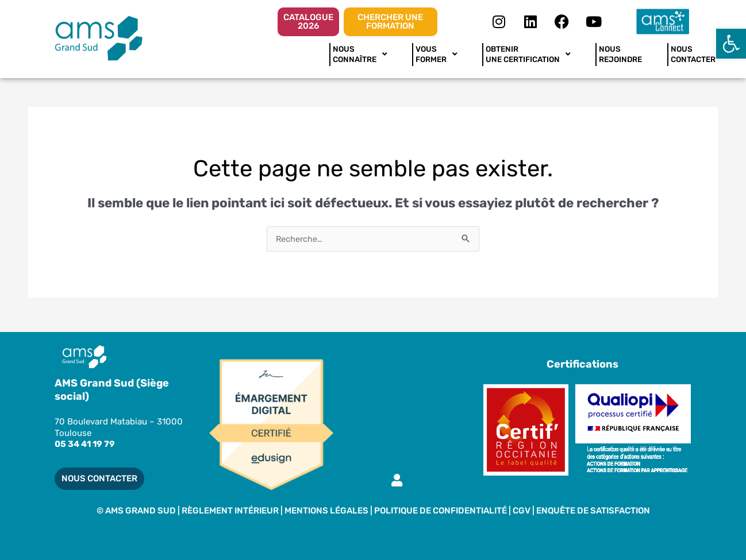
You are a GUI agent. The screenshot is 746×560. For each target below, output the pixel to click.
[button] (731, 44)
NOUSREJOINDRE (620, 54)
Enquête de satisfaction (593, 511)
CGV (522, 511)
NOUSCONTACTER (693, 54)
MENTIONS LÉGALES (326, 511)
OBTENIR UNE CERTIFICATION (528, 54)
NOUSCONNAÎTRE (360, 54)
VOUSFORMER (436, 54)
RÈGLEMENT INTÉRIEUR (230, 511)
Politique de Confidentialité (441, 511)
